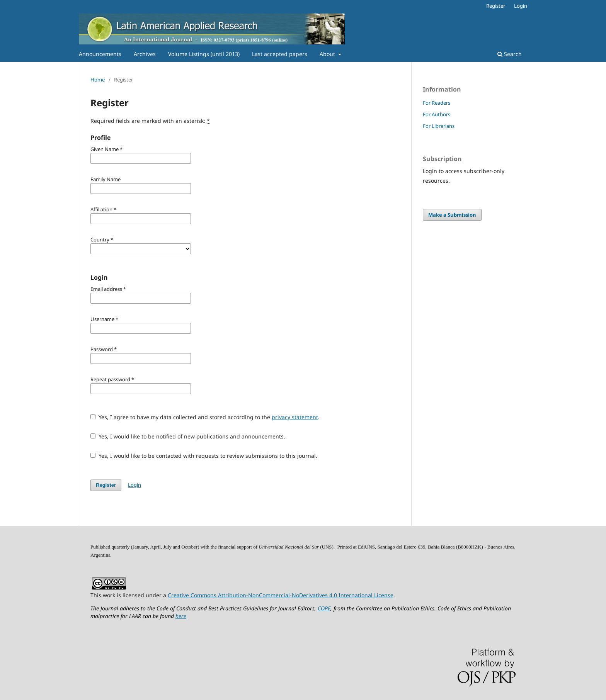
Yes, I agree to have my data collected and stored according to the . (205, 417)
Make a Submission (452, 215)
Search (510, 54)
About (328, 54)
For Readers (437, 103)
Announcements (100, 54)
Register (496, 6)
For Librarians (439, 126)
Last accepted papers (280, 54)
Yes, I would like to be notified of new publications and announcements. (188, 436)
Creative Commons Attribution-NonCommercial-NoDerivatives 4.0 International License (281, 595)
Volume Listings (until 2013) (204, 54)
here (181, 616)
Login (521, 6)
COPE (324, 608)
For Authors (437, 114)
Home (98, 80)
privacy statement (295, 417)
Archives (145, 54)
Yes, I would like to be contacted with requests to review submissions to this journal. (204, 456)
